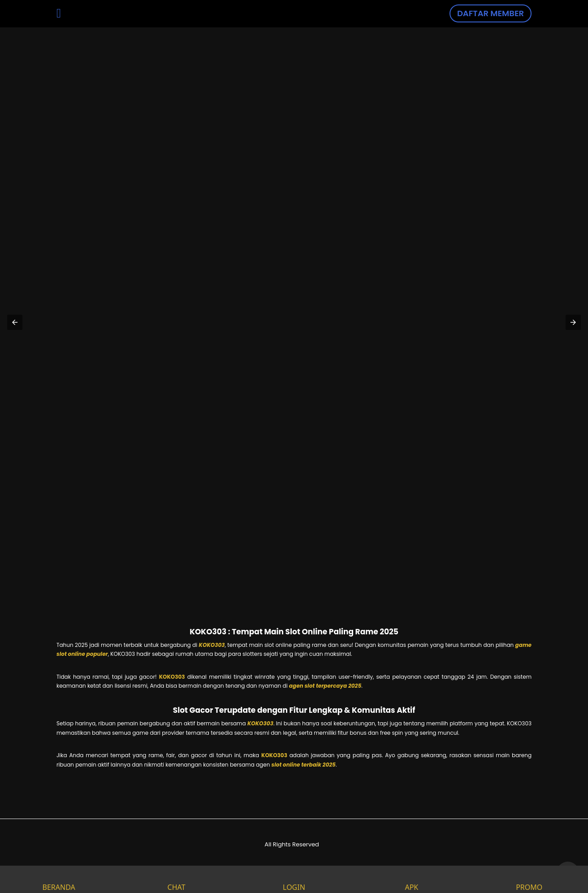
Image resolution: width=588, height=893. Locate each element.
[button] (15, 322)
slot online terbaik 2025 (304, 765)
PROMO (529, 879)
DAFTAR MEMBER (491, 13)
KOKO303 (212, 645)
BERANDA (59, 879)
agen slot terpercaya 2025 (325, 686)
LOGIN (294, 879)
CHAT (177, 879)
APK (411, 879)
